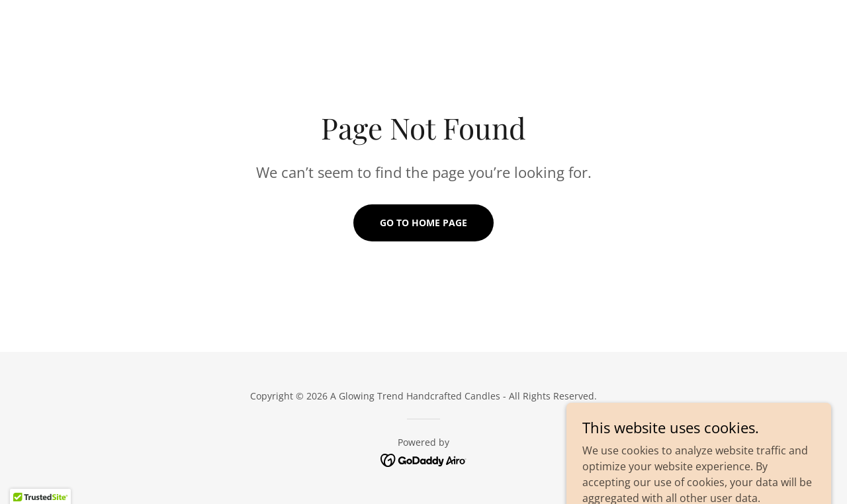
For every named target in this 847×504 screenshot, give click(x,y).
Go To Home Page (423, 223)
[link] (424, 459)
